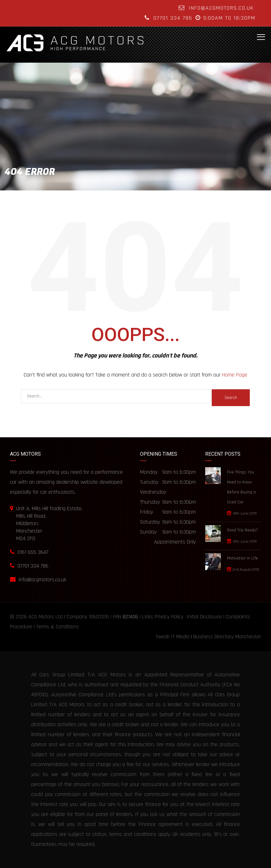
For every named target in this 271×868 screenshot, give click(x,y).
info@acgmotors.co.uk (221, 8)
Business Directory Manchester (227, 637)
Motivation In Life (242, 558)
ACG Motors (41, 617)
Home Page (235, 375)
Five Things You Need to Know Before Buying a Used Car (241, 487)
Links (148, 617)
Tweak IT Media (172, 637)
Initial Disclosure (204, 617)
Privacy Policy (169, 617)
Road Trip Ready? (242, 530)
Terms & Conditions (58, 627)
